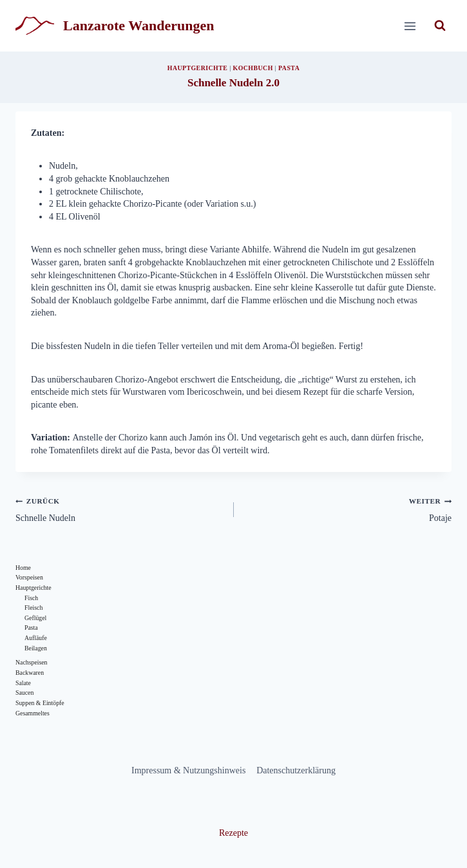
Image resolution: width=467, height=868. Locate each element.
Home (23, 568)
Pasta (289, 68)
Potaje (348, 509)
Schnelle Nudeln (120, 509)
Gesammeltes (33, 713)
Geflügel (35, 618)
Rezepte (234, 833)
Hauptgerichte (197, 68)
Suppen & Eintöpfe (40, 703)
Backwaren (30, 673)
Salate (23, 683)
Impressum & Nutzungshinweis (188, 770)
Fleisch (33, 608)
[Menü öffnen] (410, 26)
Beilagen (36, 648)
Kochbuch (253, 68)
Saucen (24, 693)
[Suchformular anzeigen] (440, 26)
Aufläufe (36, 638)
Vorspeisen (29, 577)
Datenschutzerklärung (296, 770)
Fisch (31, 598)
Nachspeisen (32, 662)
